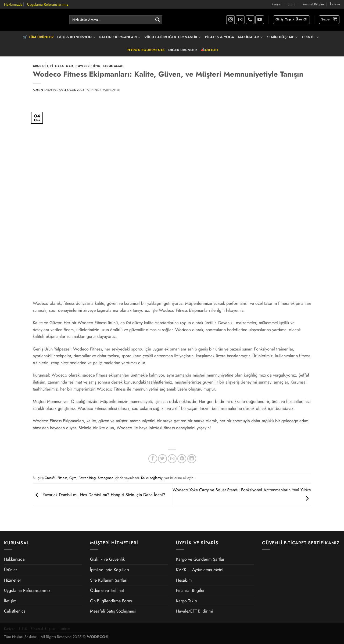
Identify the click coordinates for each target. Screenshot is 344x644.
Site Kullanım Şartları (109, 580)
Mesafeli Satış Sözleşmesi (113, 611)
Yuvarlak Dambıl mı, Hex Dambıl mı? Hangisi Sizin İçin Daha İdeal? (99, 495)
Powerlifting (88, 66)
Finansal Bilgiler (313, 4)
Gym (70, 66)
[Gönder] (157, 20)
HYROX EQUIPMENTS (146, 50)
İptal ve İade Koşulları (110, 570)
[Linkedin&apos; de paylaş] (192, 459)
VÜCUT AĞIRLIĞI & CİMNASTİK (173, 37)
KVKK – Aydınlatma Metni (200, 570)
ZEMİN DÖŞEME (282, 37)
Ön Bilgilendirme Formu (112, 601)
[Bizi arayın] (250, 20)
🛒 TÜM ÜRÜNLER (38, 37)
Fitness (57, 66)
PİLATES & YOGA (220, 37)
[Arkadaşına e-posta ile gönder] (172, 459)
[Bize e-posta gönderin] (240, 20)
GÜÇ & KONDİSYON (76, 37)
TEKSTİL (310, 37)
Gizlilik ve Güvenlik (107, 559)
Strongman (113, 66)
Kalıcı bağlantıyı (152, 478)
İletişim (335, 4)
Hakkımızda (13, 4)
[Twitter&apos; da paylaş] (162, 459)
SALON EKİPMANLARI (120, 37)
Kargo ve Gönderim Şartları (201, 559)
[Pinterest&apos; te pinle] (182, 459)
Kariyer (277, 4)
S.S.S (291, 4)
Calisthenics (15, 611)
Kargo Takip (187, 601)
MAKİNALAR (250, 37)
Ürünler (10, 570)
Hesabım (184, 580)
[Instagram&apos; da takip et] (230, 20)
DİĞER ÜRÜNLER (182, 50)
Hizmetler (12, 580)
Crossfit (40, 66)
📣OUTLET (209, 50)
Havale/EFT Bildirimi (194, 611)
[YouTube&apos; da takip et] (260, 20)
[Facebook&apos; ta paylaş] (153, 459)
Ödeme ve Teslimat (107, 590)
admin (38, 90)
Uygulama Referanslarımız (48, 4)
